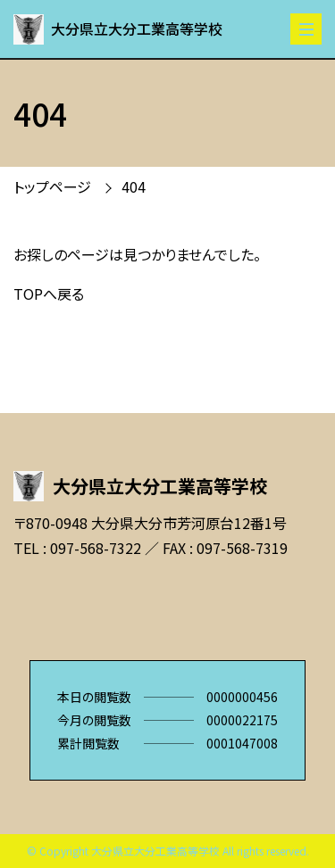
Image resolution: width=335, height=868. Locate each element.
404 (134, 186)
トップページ (52, 186)
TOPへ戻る (49, 293)
